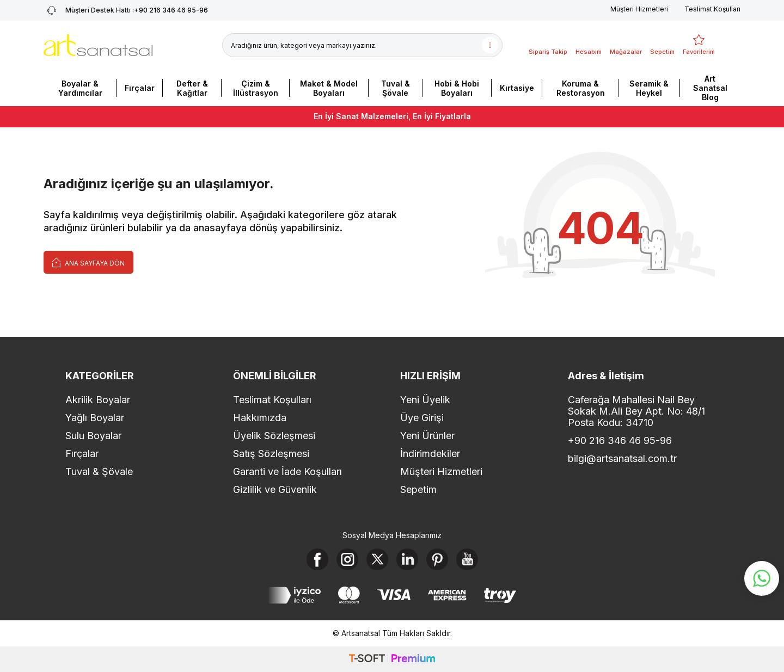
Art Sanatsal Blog (710, 88)
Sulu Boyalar (93, 436)
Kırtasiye (517, 88)
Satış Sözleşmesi (271, 454)
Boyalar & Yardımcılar (80, 88)
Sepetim (418, 489)
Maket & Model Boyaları (329, 88)
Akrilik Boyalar (98, 400)
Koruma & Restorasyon (581, 88)
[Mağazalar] (626, 45)
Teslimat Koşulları (712, 9)
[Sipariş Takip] (548, 45)
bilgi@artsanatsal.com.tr (622, 458)
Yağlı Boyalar (95, 418)
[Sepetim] (662, 45)
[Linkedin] (407, 559)
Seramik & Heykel (649, 88)
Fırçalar (140, 88)
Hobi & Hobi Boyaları (457, 88)
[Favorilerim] (699, 45)
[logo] (98, 45)
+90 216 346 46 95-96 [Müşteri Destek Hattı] (126, 10)
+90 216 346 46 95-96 (620, 440)
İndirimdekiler (430, 454)
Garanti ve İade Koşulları (287, 471)
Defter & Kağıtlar (192, 88)
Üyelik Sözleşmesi (274, 436)
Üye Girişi (422, 418)
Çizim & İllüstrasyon (256, 88)
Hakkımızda (260, 418)
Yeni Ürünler (427, 436)
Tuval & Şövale (396, 88)
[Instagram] (347, 559)
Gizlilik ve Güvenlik (275, 489)
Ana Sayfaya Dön (88, 262)
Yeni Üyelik (425, 400)
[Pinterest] (437, 559)
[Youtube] (467, 559)
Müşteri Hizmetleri (639, 9)
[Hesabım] (589, 45)
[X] (377, 559)
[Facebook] (317, 559)
